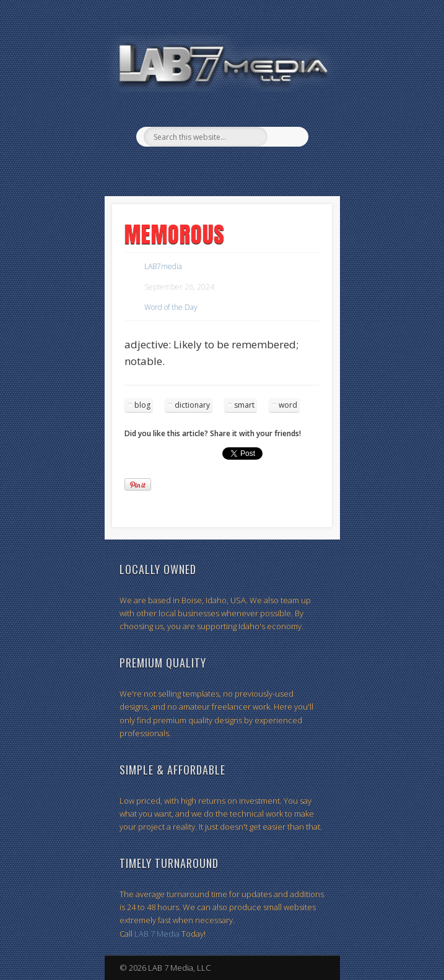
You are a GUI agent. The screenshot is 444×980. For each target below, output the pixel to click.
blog (142, 405)
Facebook (207, 168)
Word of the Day (171, 307)
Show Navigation (316, 111)
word (288, 405)
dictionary (192, 405)
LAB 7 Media (157, 934)
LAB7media (163, 266)
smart (244, 405)
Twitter (233, 168)
